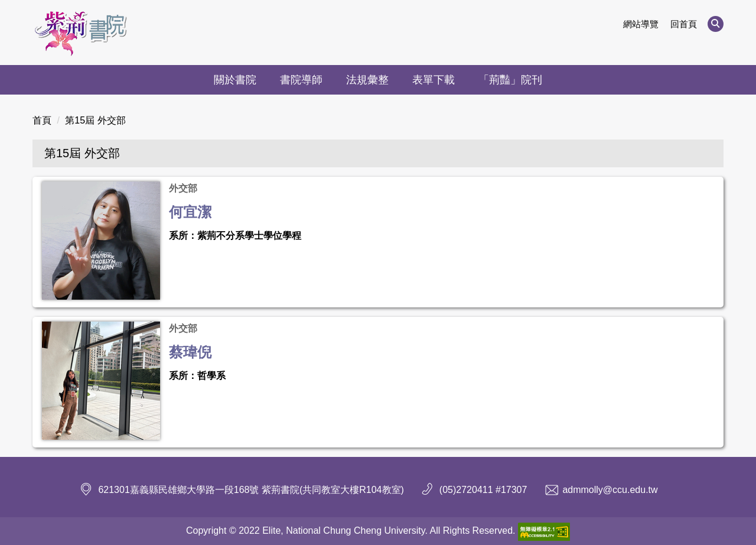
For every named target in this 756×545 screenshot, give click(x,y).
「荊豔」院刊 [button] (510, 80)
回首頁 (684, 24)
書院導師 (301, 80)
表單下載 (434, 80)
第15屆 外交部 (95, 120)
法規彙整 (367, 80)
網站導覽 (641, 24)
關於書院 (235, 80)
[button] (716, 24)
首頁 (42, 120)
